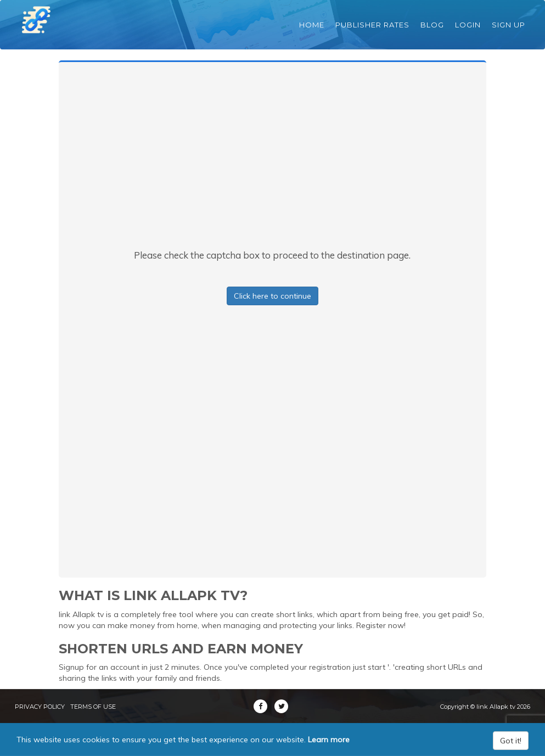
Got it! (511, 741)
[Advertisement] (272, 166)
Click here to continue (272, 296)
